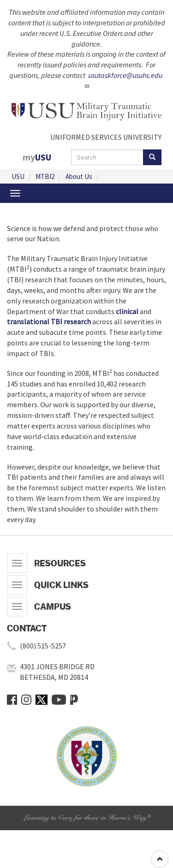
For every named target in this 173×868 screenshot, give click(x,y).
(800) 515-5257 (43, 646)
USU (18, 176)
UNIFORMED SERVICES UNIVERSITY (106, 137)
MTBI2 (45, 176)
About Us (79, 176)
